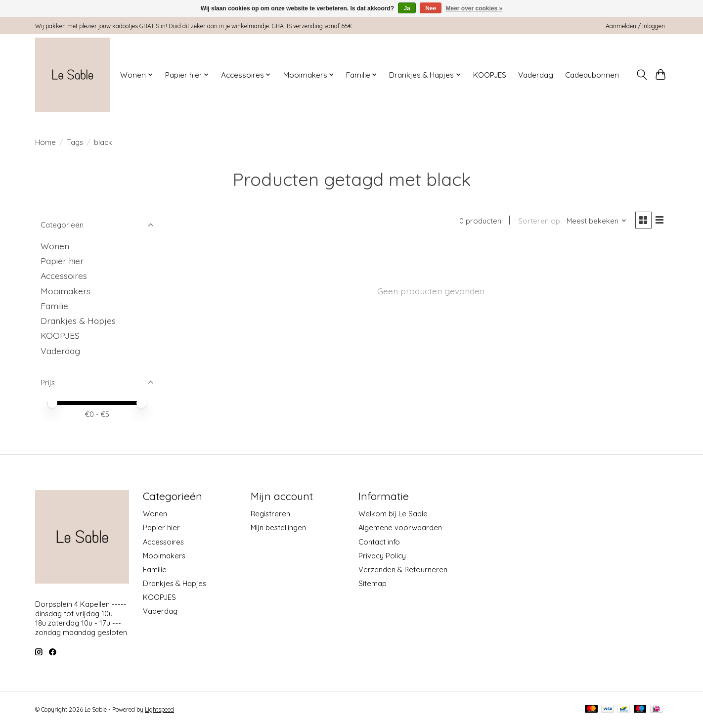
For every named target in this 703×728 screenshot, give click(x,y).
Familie (54, 306)
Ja (407, 8)
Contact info (379, 542)
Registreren (270, 514)
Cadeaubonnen (592, 75)
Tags (75, 142)
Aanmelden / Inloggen (635, 26)
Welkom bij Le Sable (393, 514)
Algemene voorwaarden (400, 527)
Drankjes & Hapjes (78, 320)
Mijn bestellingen (278, 527)
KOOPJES (490, 75)
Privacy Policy (382, 556)
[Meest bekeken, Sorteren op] (596, 221)
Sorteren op (538, 221)
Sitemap (373, 583)
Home (45, 142)
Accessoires (64, 275)
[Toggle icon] (641, 75)
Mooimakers (66, 291)
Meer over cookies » (474, 8)
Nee (431, 8)
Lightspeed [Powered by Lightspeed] (159, 709)
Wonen (55, 246)
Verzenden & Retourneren (403, 569)
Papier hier (62, 261)
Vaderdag (536, 75)
